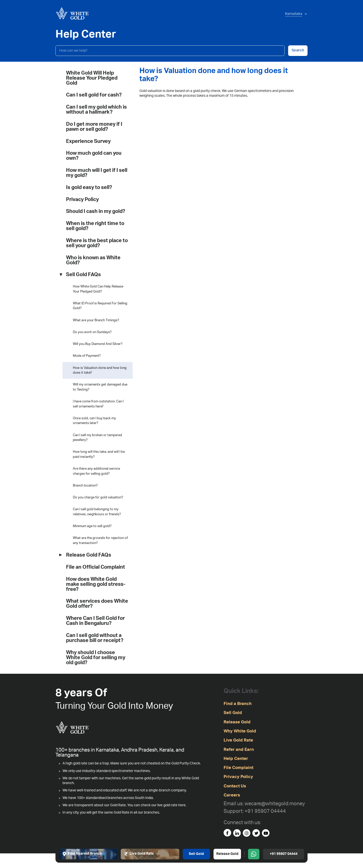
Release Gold (227, 854)
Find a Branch (238, 704)
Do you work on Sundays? (92, 332)
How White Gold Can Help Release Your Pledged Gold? (98, 289)
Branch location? (85, 486)
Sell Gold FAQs (83, 275)
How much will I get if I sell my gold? (97, 173)
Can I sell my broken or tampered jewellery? (97, 438)
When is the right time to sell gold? (95, 226)
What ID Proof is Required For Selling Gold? (100, 306)
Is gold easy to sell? (89, 187)
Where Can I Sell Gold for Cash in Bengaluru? (95, 621)
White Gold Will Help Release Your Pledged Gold (92, 78)
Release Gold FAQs (89, 555)
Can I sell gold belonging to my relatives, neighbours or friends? (97, 512)
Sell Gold (196, 854)
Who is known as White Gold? (93, 260)
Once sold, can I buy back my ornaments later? (94, 421)
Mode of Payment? (87, 356)
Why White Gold (240, 731)
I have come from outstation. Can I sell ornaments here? (98, 404)
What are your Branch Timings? (96, 320)
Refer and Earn (239, 749)
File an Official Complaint (96, 567)
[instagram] (247, 833)
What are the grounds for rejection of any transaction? (100, 541)
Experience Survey (88, 141)
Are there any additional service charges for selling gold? (96, 471)
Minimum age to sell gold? (92, 526)
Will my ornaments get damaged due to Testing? (100, 387)
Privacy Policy (82, 200)
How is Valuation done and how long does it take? (100, 371)
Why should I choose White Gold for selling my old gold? (96, 658)
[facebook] (227, 833)
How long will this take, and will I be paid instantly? (99, 454)
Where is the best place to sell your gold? (97, 243)
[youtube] (266, 833)
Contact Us (235, 786)
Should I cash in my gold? (96, 211)
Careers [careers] (232, 795)
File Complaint (238, 768)
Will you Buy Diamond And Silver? (98, 344)
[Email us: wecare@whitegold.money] (264, 804)
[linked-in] (237, 833)
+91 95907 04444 (284, 854)
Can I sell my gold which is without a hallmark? (96, 110)
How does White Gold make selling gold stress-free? (96, 584)
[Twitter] (256, 833)
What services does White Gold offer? (97, 604)
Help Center (236, 759)
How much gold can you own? (94, 156)
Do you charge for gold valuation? (98, 497)
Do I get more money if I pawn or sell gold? (94, 127)
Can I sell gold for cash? (94, 95)
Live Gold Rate (238, 740)
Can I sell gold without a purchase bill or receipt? (95, 638)
